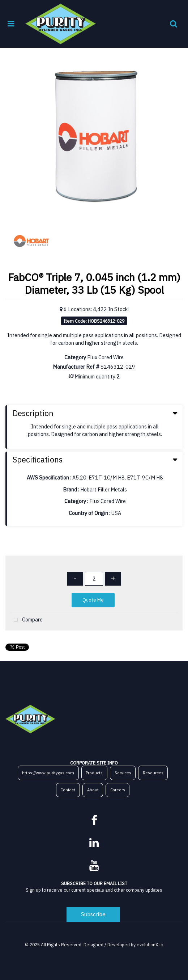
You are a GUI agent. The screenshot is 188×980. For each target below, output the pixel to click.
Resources (153, 773)
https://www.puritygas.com (48, 773)
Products (94, 773)
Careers (118, 790)
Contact (68, 790)
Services (123, 773)
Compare (27, 620)
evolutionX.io (150, 945)
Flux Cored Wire (105, 357)
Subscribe (93, 914)
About (93, 790)
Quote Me (93, 600)
